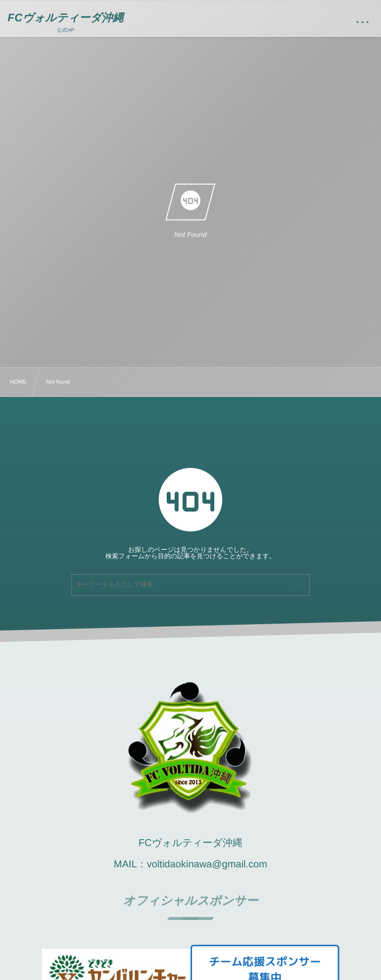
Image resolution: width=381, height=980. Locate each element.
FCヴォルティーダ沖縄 (65, 18)
